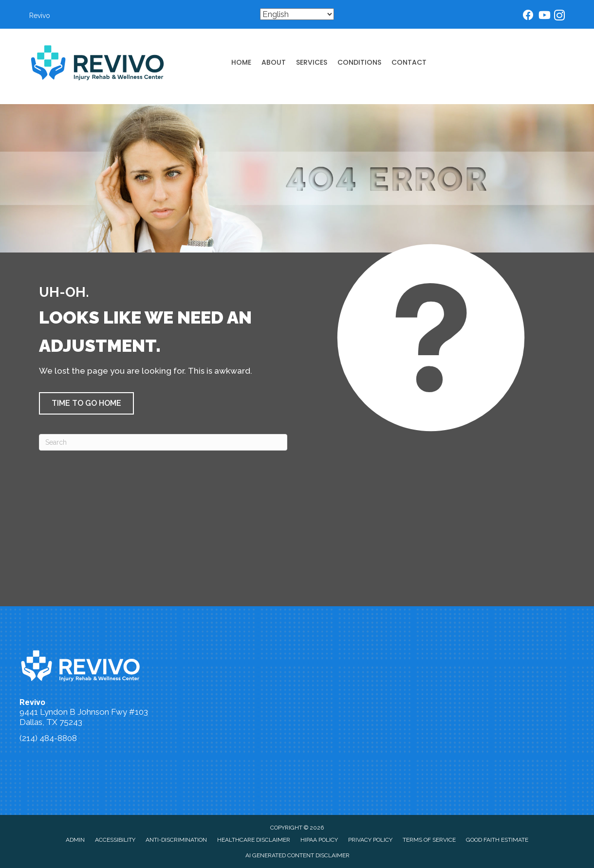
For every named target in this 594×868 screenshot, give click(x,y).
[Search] (163, 442)
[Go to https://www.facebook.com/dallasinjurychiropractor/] (528, 16)
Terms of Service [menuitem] (429, 840)
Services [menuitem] (312, 62)
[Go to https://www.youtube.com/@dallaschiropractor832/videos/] (544, 16)
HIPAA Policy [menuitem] (319, 840)
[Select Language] (297, 14)
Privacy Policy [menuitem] (370, 840)
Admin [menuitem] (75, 840)
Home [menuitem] (241, 62)
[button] (86, 403)
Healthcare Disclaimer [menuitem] (254, 840)
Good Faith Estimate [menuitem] (497, 840)
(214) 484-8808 (48, 738)
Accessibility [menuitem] (115, 840)
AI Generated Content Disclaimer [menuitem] (297, 855)
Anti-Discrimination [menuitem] (176, 840)
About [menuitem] (274, 62)
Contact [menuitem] (409, 62)
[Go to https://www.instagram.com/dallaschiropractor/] (559, 17)
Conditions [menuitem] (359, 62)
